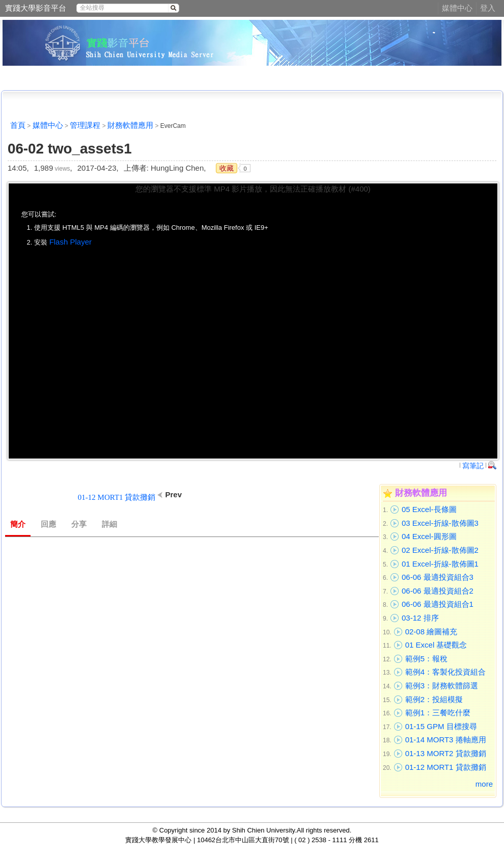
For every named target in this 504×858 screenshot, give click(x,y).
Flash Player (71, 242)
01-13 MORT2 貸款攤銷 (446, 753)
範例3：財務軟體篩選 (442, 686)
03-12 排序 (420, 618)
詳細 (109, 524)
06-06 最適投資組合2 (438, 591)
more (484, 784)
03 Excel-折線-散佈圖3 (440, 523)
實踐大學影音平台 (36, 8)
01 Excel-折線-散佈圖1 (440, 564)
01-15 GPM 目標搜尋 (441, 726)
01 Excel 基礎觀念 (436, 645)
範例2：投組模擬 (434, 699)
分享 (79, 524)
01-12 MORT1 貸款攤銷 (446, 767)
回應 (48, 524)
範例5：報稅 (426, 659)
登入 (488, 8)
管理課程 (85, 125)
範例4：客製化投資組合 (445, 672)
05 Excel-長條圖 (429, 509)
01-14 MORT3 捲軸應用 (446, 740)
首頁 (18, 125)
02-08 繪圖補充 (431, 632)
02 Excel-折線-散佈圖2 (440, 550)
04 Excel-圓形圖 (429, 536)
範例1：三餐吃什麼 (438, 713)
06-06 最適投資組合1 (438, 604)
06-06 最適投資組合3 (438, 577)
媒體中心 (457, 8)
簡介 (18, 524)
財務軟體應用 (130, 125)
